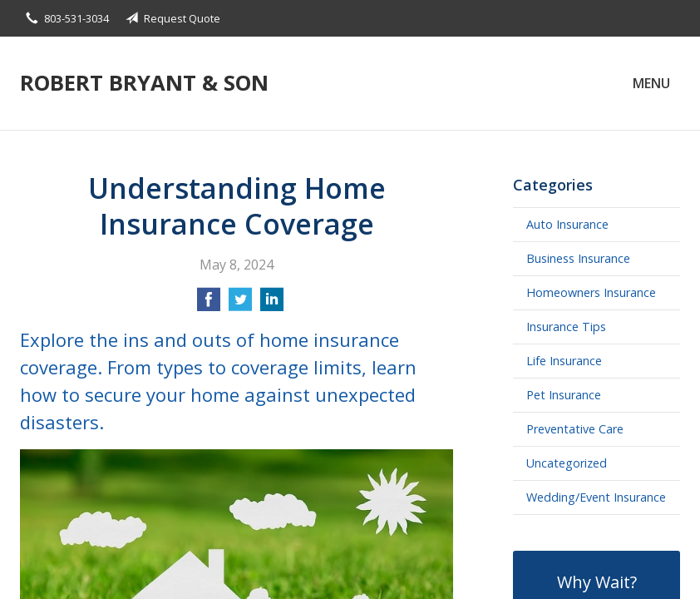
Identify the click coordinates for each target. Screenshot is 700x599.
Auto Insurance (567, 224)
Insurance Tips (566, 327)
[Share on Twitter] (240, 304)
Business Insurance (578, 258)
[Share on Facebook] (209, 304)
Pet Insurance (564, 395)
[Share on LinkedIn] (272, 304)
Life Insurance (564, 361)
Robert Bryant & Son (144, 83)
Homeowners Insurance (591, 292)
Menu (651, 83)
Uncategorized (567, 463)
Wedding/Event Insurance (596, 497)
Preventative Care (575, 429)
